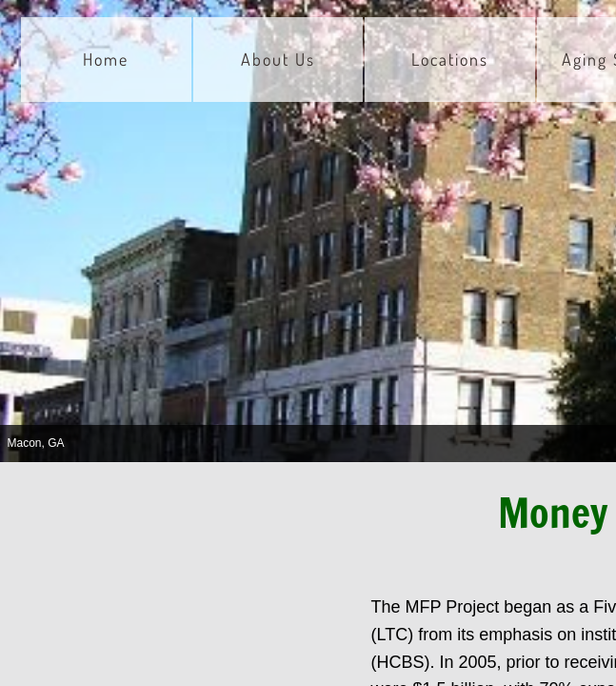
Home (106, 59)
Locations (450, 59)
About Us (278, 59)
